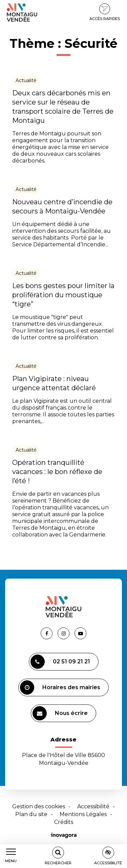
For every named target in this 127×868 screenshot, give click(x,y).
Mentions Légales (83, 814)
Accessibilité (93, 806)
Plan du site (31, 814)
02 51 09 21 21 (60, 662)
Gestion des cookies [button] (39, 806)
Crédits (64, 822)
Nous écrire (60, 713)
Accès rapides (105, 12)
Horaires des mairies (60, 687)
